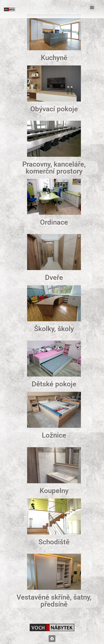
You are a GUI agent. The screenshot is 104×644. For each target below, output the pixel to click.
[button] (92, 7)
